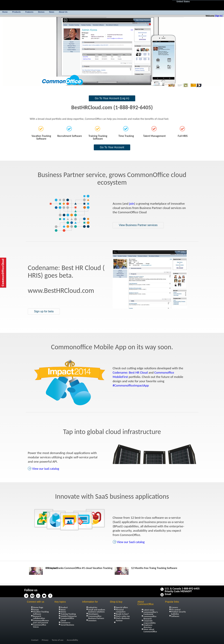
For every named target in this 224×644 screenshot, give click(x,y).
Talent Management (154, 136)
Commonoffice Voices (40, 626)
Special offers (122, 607)
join (132, 204)
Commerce (65, 623)
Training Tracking (68, 614)
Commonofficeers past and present (41, 622)
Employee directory (148, 626)
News (52, 12)
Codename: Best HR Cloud (130, 372)
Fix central (176, 610)
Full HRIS (183, 136)
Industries (93, 607)
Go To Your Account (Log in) (112, 98)
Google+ (57, 595)
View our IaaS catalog (46, 469)
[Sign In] (219, 16)
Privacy (45, 640)
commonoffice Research (150, 617)
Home (5, 12)
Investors (92, 620)
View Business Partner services (138, 225)
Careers (175, 607)
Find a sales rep (123, 616)
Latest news (149, 610)
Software (175, 616)
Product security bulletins (178, 613)
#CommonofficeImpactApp (131, 385)
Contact (35, 640)
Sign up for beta (44, 311)
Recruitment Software (70, 136)
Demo (63, 612)
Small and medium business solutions (97, 611)
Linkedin (39, 595)
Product (64, 607)
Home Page (38, 607)
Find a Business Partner (123, 619)
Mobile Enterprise (69, 616)
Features (29, 12)
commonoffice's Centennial (151, 613)
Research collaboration (39, 617)
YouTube (33, 595)
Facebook (51, 595)
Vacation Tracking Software (41, 137)
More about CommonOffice (150, 630)
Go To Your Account (112, 147)
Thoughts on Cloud (45, 595)
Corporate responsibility (150, 622)
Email (168, 594)
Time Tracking (126, 136)
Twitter (27, 595)
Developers (93, 614)
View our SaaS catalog (131, 542)
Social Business (67, 625)
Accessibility (72, 640)
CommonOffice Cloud (67, 619)
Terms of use (58, 640)
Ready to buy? (122, 614)
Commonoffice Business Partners (96, 617)
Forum (36, 610)
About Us (63, 12)
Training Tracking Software (98, 137)
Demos (41, 12)
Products (16, 12)
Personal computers (121, 611)
